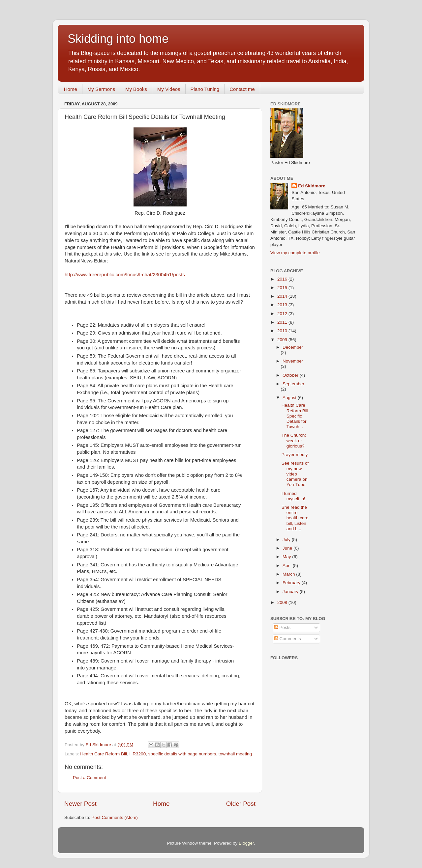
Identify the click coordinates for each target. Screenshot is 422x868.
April (288, 566)
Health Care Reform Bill (104, 754)
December (293, 347)
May (287, 557)
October (291, 375)
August (290, 398)
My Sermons (101, 89)
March (289, 574)
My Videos (169, 89)
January (291, 592)
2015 (283, 288)
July (287, 540)
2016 (283, 279)
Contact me (242, 89)
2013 (283, 305)
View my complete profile (295, 253)
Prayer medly (295, 455)
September (293, 384)
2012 (283, 314)
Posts (283, 627)
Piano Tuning (205, 89)
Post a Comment (90, 778)
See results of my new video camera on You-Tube (295, 474)
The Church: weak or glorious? (294, 440)
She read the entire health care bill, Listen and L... (295, 518)
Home (71, 89)
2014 (283, 296)
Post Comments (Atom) (115, 817)
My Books (136, 89)
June (288, 548)
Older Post (241, 804)
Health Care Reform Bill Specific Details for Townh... (295, 416)
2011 (283, 322)
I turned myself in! (293, 496)
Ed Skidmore (312, 186)
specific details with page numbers (182, 754)
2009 (283, 340)
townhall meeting (235, 754)
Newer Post (80, 804)
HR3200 (138, 754)
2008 (283, 602)
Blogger (246, 843)
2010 (283, 331)
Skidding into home (118, 39)
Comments (288, 639)
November (293, 361)
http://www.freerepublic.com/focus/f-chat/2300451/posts (125, 275)
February (292, 583)
